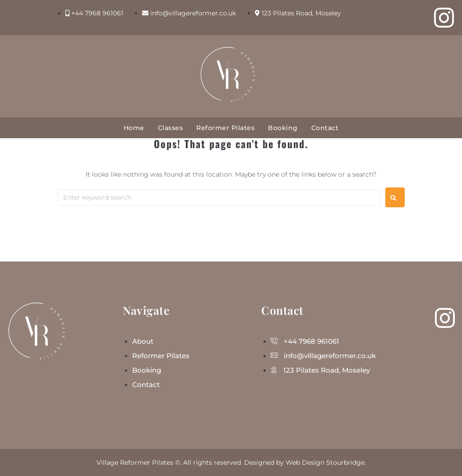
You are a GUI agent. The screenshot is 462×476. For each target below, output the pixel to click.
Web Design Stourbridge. (326, 462)
